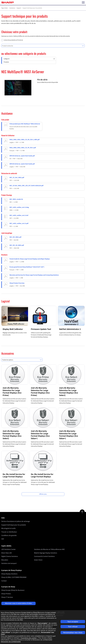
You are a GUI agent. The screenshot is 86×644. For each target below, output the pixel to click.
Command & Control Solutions (44, 556)
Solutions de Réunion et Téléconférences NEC (49, 549)
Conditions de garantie (9, 535)
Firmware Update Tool (41, 329)
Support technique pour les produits (14, 525)
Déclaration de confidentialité (11, 642)
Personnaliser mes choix (73, 633)
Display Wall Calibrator (13, 329)
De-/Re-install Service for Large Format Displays (14, 475)
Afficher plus (43, 494)
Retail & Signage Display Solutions (46, 553)
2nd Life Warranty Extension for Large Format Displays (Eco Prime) (12, 392)
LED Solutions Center (8, 549)
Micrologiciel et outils (9, 528)
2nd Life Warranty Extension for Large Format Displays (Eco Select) (69, 392)
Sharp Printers (6, 594)
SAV (3, 539)
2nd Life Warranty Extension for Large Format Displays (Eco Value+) (40, 435)
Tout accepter (73, 622)
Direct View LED (6, 553)
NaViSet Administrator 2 (70, 329)
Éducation (5, 560)
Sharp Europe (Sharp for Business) (13, 590)
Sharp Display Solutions (9, 574)
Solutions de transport (9, 563)
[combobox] (43, 46)
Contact (4, 581)
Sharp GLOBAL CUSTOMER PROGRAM (14, 577)
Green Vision (38, 560)
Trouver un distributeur (9, 532)
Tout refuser (73, 627)
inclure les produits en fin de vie (13, 40)
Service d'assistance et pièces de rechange (16, 521)
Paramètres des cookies (29, 638)
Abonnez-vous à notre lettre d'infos (19, 603)
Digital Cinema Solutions (10, 556)
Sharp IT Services (7, 597)
